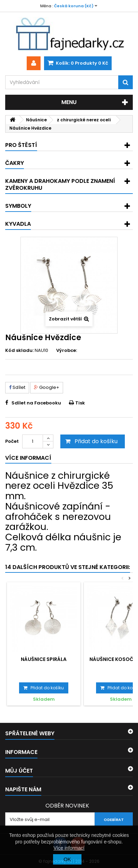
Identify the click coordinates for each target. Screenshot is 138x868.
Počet (12, 441)
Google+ (47, 387)
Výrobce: (67, 351)
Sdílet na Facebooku (36, 403)
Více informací (69, 848)
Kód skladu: (19, 351)
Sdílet (17, 387)
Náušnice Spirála (44, 659)
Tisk (80, 403)
